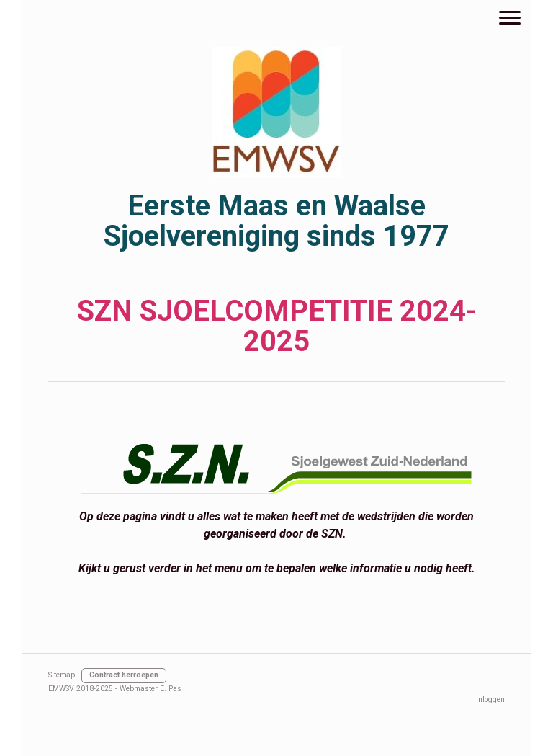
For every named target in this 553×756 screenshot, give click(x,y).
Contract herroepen (124, 675)
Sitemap (62, 675)
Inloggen (490, 699)
